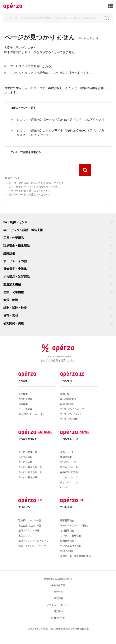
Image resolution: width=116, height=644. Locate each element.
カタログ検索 (25, 399)
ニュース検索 (25, 409)
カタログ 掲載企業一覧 (30, 467)
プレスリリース (68, 462)
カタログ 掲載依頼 (28, 477)
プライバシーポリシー (58, 605)
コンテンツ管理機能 (71, 535)
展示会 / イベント (69, 467)
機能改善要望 (58, 585)
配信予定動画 (67, 404)
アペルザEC (25, 507)
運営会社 (58, 592)
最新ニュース (67, 452)
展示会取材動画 (68, 399)
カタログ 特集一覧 (28, 452)
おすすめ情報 (25, 457)
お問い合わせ (58, 618)
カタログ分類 (25, 462)
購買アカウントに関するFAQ (33, 540)
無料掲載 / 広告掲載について (58, 579)
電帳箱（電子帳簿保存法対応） (76, 556)
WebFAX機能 (67, 551)
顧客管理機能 (67, 520)
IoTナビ (64, 487)
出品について (25, 535)
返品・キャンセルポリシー (32, 545)
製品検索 (23, 394)
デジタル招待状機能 (71, 545)
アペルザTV (66, 381)
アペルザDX (66, 507)
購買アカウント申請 (29, 530)
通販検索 (23, 404)
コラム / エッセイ (69, 477)
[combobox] (52, 170)
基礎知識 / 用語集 (69, 472)
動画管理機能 (67, 540)
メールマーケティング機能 (74, 525)
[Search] (58, 18)
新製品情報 (66, 457)
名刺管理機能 (67, 530)
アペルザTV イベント (71, 414)
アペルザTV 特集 (69, 419)
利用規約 (58, 611)
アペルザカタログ (28, 439)
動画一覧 (65, 394)
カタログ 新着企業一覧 (30, 472)
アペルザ (23, 381)
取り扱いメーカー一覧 (30, 520)
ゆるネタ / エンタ (69, 482)
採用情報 (58, 598)
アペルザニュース (69, 439)
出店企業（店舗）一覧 (30, 525)
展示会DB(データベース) (31, 414)
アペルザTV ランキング (72, 409)
